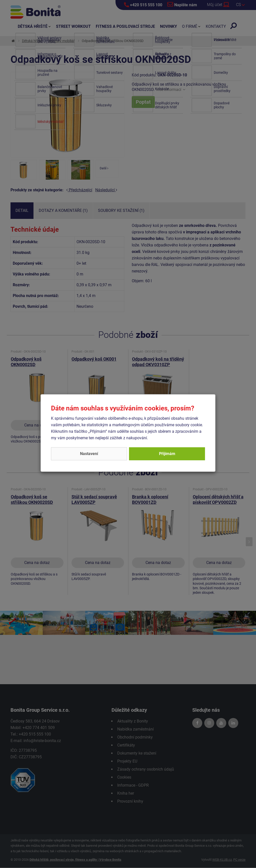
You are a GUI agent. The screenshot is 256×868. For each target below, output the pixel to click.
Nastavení (89, 454)
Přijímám (167, 454)
